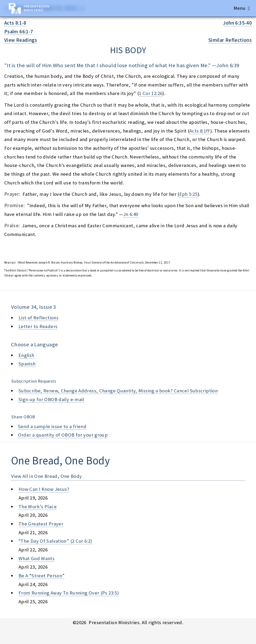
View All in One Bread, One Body (47, 476)
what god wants (36, 558)
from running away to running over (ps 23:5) (69, 593)
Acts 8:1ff (200, 131)
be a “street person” (42, 576)
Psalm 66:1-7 (19, 32)
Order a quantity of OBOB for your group (63, 435)
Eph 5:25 (188, 194)
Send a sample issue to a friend (52, 426)
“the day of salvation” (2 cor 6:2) (55, 541)
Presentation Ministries (37, 8)
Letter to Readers (38, 326)
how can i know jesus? (44, 489)
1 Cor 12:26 (151, 93)
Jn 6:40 (131, 214)
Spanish (27, 364)
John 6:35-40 (237, 23)
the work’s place (38, 507)
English (26, 355)
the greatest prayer (41, 524)
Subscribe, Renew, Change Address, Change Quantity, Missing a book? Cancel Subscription (118, 391)
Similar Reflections (230, 40)
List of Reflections (38, 318)
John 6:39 (228, 65)
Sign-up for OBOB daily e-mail (51, 399)
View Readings (21, 40)
